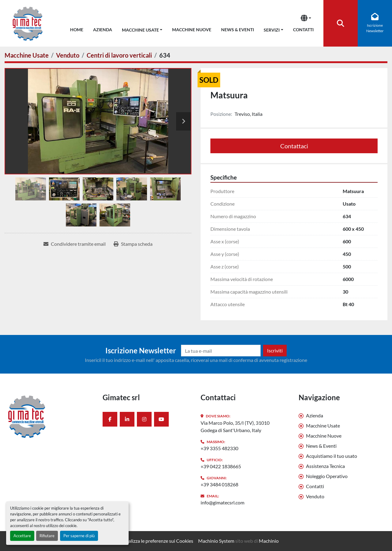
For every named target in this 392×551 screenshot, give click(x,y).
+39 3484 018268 (219, 484)
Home (77, 30)
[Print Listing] (133, 244)
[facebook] (110, 419)
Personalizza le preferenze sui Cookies (153, 541)
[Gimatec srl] (49, 416)
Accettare (22, 536)
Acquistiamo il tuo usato (332, 456)
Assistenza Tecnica (325, 466)
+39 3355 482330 (219, 448)
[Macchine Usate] (27, 55)
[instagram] (144, 419)
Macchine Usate (140, 30)
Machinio (269, 541)
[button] (142, 29)
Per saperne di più (79, 536)
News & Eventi (237, 30)
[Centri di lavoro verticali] (119, 55)
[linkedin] (127, 419)
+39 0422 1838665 (221, 466)
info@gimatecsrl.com (222, 502)
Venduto (315, 496)
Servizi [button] (272, 30)
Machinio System (216, 541)
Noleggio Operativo (327, 476)
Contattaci (294, 146)
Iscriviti (275, 350)
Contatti (303, 30)
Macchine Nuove (192, 30)
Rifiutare (47, 536)
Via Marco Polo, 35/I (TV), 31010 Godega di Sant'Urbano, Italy (235, 426)
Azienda (103, 30)
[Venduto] (68, 55)
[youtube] (161, 419)
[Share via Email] (75, 244)
